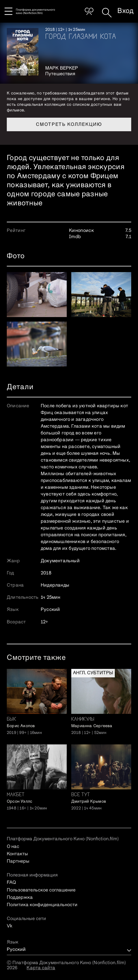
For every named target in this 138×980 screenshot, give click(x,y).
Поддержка (20, 898)
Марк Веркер (62, 68)
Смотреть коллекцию (69, 125)
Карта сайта (41, 968)
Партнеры (18, 861)
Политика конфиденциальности (42, 905)
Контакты (17, 854)
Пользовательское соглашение (41, 890)
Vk (10, 926)
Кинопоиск (81, 231)
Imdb (75, 237)
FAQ (11, 883)
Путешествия (60, 74)
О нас (13, 847)
